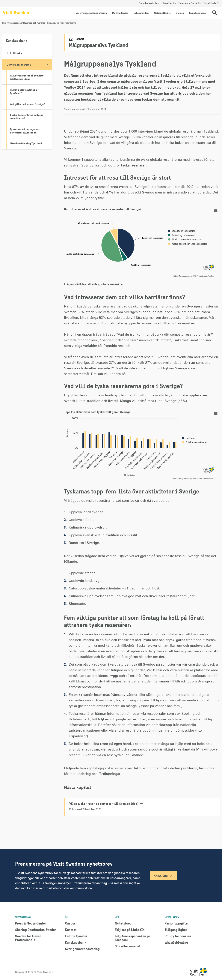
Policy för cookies (178, 936)
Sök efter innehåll (128, 946)
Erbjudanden (141, 13)
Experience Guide (188, 3)
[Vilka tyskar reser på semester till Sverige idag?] (142, 807)
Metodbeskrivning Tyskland (26, 143)
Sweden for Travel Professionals (28, 938)
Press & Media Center (31, 923)
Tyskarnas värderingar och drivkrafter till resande (25, 131)
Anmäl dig (161, 876)
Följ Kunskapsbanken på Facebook (133, 938)
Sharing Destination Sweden (36, 930)
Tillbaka (15, 53)
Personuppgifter (177, 923)
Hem (4, 23)
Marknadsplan (120, 13)
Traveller (168, 3)
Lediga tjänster (76, 936)
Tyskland (51, 23)
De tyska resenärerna (29, 65)
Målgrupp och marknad (34, 23)
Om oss (180, 13)
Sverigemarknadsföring (82, 949)
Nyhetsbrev (123, 923)
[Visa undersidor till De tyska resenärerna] (47, 65)
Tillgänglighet (176, 930)
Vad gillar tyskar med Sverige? (27, 104)
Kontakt (71, 930)
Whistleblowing (176, 942)
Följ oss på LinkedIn (130, 930)
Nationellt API (162, 13)
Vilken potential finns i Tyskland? (23, 91)
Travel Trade (210, 3)
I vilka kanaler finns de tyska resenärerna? (27, 117)
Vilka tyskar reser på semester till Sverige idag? (27, 77)
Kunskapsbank (198, 13)
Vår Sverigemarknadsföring (91, 13)
